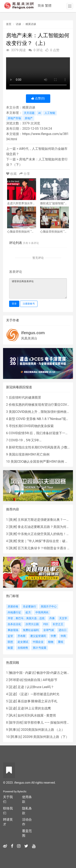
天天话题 (29, 113)
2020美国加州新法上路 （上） (43, 730)
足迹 (13, 687)
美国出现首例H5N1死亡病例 (29, 454)
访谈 (18, 24)
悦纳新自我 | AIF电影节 (41, 680)
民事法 (14, 730)
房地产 (29, 118)
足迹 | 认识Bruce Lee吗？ (36, 687)
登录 (14, 304)
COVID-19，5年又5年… (25, 440)
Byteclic (22, 791)
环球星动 (16, 680)
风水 (13, 715)
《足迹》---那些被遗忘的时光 (38, 694)
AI (40, 113)
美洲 (13, 520)
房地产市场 (14, 118)
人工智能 (50, 113)
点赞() (38, 98)
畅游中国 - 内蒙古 (22, 673)
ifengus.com (33, 333)
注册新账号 (29, 304)
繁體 (48, 6)
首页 (9, 24)
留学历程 (16, 723)
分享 (25, 174)
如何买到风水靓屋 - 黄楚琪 (37, 715)
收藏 (12, 174)
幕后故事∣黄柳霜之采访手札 (37, 701)
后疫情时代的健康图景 (25, 398)
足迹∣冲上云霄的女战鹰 (34, 708)
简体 (41, 6)
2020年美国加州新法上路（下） (46, 737)
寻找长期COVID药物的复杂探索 (31, 426)
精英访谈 (31, 24)
